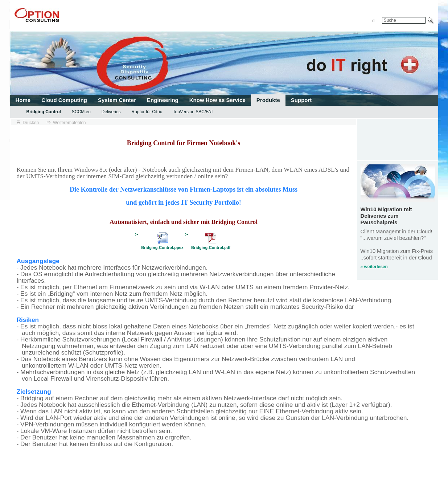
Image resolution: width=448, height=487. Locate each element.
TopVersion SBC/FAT (193, 112)
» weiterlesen (374, 267)
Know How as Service (217, 100)
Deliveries (111, 112)
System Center (117, 100)
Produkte (268, 100)
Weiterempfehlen (69, 123)
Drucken (31, 123)
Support (301, 100)
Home (23, 100)
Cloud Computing (64, 100)
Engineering (163, 100)
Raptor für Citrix (147, 112)
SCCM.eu (81, 112)
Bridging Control (44, 112)
